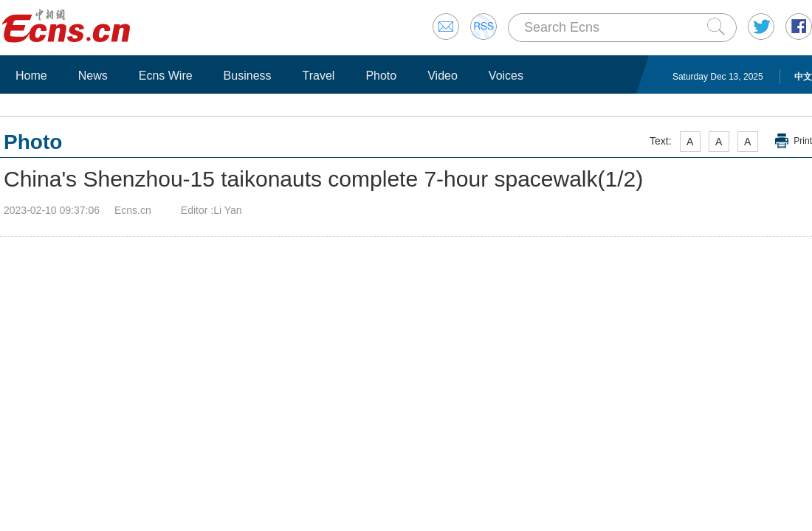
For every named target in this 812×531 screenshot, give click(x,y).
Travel (319, 76)
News (93, 76)
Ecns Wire (166, 76)
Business (248, 76)
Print (803, 141)
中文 (803, 77)
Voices (506, 76)
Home (31, 76)
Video (443, 76)
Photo (381, 76)
